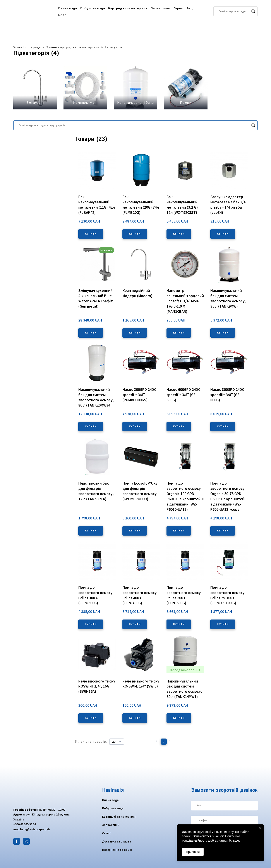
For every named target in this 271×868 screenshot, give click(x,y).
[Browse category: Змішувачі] (35, 88)
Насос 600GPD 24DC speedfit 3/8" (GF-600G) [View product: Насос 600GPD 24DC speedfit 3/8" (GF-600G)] (183, 395)
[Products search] (236, 11)
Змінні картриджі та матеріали (73, 47)
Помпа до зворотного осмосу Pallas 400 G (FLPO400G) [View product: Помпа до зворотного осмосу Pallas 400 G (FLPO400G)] (140, 595)
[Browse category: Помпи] (186, 88)
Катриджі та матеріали (119, 817)
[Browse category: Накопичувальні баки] (135, 88)
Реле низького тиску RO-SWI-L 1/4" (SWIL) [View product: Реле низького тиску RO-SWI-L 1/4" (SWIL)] (141, 684)
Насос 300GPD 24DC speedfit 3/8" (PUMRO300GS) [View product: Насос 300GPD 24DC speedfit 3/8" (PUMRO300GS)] (139, 395)
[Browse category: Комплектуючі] (85, 88)
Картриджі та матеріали (128, 8)
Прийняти (193, 852)
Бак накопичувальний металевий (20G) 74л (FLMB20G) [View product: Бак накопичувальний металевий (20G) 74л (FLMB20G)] (141, 205)
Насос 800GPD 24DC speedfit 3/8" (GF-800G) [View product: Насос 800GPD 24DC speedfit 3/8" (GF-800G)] (227, 395)
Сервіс (178, 8)
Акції (191, 8)
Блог (62, 15)
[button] (253, 11)
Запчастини (160, 8)
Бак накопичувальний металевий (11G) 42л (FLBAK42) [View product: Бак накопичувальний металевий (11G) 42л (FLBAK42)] (97, 205)
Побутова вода (93, 8)
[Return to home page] (30, 11)
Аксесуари (113, 47)
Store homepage (27, 47)
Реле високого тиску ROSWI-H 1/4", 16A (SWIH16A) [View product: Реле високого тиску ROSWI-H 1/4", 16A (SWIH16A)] (97, 686)
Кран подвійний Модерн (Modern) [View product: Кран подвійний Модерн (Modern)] (137, 293)
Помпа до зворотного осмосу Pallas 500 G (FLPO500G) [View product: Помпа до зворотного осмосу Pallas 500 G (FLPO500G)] (184, 595)
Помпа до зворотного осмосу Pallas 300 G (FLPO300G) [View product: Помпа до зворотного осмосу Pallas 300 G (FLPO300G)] (95, 595)
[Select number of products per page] (117, 742)
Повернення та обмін (117, 850)
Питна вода (68, 8)
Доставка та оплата (117, 841)
